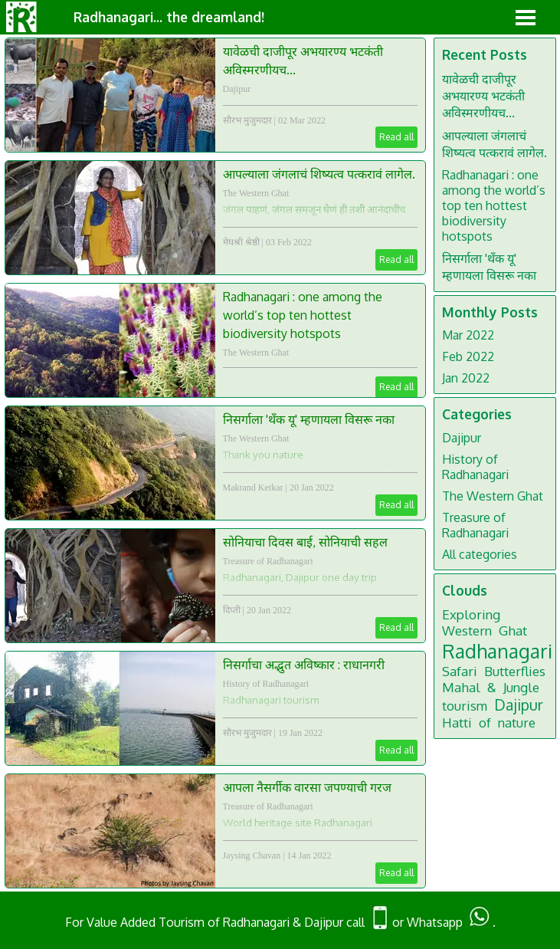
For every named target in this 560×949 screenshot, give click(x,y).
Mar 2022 (468, 335)
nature (517, 722)
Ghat (513, 630)
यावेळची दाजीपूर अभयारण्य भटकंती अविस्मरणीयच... (483, 96)
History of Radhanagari (266, 684)
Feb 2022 (468, 356)
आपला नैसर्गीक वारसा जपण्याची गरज (307, 787)
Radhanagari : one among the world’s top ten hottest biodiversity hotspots (303, 315)
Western (467, 630)
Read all (396, 137)
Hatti (457, 722)
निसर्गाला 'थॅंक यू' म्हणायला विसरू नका (309, 419)
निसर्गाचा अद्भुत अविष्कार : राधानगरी (304, 665)
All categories (480, 554)
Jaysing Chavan (252, 855)
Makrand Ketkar (253, 488)
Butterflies (515, 671)
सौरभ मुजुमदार (247, 120)
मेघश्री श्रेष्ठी (241, 242)
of (485, 722)
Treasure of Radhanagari (268, 561)
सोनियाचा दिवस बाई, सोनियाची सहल (305, 542)
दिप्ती (232, 610)
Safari (460, 671)
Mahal (461, 687)
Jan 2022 (466, 378)
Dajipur (237, 89)
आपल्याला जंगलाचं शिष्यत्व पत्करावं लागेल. (319, 174)
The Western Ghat (256, 193)
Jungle (521, 687)
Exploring (471, 614)
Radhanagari (497, 651)
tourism (465, 706)
